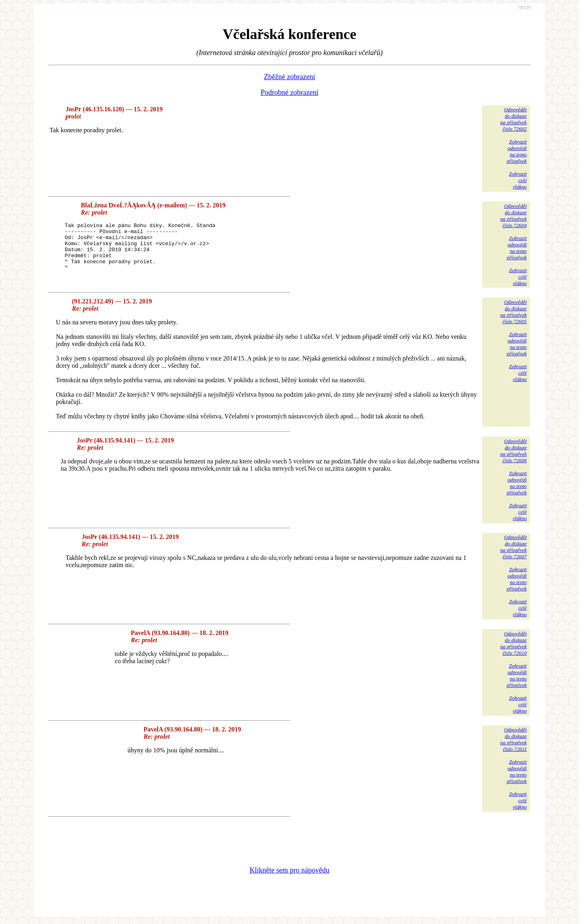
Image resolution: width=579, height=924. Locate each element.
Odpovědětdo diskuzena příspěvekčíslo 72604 (513, 216)
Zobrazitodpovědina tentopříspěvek (517, 151)
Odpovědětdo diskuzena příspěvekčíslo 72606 (513, 451)
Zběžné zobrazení (289, 77)
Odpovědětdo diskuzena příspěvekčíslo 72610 (513, 643)
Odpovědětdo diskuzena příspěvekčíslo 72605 (513, 312)
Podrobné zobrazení (289, 92)
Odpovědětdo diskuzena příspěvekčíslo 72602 (513, 119)
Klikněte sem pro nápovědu (289, 870)
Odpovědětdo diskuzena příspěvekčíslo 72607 (513, 547)
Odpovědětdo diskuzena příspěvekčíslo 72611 (513, 739)
